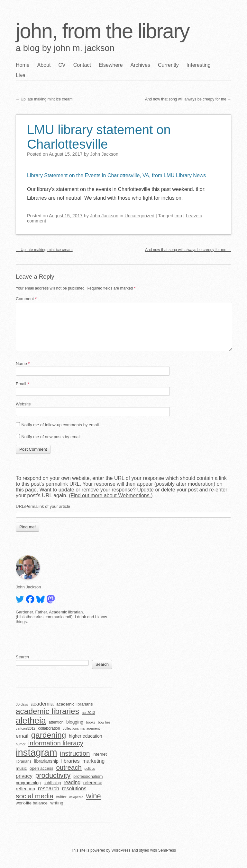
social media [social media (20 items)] (35, 796)
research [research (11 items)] (49, 789)
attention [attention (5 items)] (56, 722)
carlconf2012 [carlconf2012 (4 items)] (26, 728)
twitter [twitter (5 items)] (61, 797)
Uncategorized (139, 216)
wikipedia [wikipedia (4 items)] (76, 797)
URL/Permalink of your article (43, 506)
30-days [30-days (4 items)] (22, 704)
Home (23, 65)
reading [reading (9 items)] (72, 782)
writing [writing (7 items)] (57, 803)
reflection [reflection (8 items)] (25, 789)
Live (20, 75)
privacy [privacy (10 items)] (24, 776)
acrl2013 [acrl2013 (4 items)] (89, 713)
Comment (26, 299)
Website (23, 404)
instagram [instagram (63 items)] (37, 752)
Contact (82, 65)
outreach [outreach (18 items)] (69, 768)
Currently (168, 65)
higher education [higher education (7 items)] (86, 736)
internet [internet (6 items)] (100, 754)
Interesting (199, 65)
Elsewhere (111, 65)
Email (22, 384)
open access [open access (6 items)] (41, 768)
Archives (140, 65)
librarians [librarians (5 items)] (24, 761)
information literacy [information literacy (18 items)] (56, 743)
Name (23, 364)
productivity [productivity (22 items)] (53, 775)
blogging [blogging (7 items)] (75, 722)
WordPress (121, 850)
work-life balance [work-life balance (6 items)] (32, 803)
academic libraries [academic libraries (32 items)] (47, 711)
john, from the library (102, 31)
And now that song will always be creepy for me (188, 99)
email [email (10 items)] (22, 736)
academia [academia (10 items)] (42, 704)
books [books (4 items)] (91, 722)
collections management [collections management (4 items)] (81, 728)
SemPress (167, 850)
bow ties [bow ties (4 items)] (104, 722)
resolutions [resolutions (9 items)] (74, 789)
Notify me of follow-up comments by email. (60, 425)
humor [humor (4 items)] (21, 744)
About (44, 65)
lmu (178, 216)
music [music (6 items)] (21, 768)
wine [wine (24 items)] (94, 796)
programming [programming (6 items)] (28, 783)
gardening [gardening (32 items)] (49, 735)
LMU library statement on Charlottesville (99, 137)
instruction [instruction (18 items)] (75, 753)
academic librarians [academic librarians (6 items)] (74, 704)
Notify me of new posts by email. (51, 437)
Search (22, 657)
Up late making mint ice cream (44, 99)
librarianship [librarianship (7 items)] (46, 761)
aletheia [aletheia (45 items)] (31, 721)
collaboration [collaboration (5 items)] (49, 728)
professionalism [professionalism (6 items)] (88, 776)
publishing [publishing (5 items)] (52, 783)
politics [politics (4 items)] (90, 768)
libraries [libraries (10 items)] (70, 761)
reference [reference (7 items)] (93, 783)
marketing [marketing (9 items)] (93, 761)
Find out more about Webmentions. (111, 495)
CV (62, 65)
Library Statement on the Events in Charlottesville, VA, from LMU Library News (116, 175)
